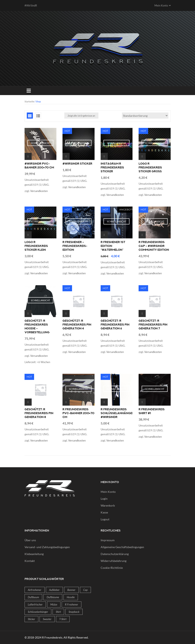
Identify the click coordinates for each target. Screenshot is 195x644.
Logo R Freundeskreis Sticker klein (36, 246)
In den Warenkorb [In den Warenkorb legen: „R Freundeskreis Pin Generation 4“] (66, 313)
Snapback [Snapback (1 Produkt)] (74, 612)
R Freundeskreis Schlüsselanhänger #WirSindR (117, 413)
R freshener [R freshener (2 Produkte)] (72, 604)
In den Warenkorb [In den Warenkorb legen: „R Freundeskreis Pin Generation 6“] (104, 313)
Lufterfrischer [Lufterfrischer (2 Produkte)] (35, 604)
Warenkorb (108, 505)
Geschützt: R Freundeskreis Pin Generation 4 (77, 325)
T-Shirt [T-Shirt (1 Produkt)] (63, 619)
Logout (105, 519)
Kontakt (30, 561)
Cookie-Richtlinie (112, 568)
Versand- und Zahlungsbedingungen (47, 547)
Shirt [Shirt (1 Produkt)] (58, 612)
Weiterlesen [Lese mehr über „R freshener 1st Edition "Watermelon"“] (104, 235)
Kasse (104, 512)
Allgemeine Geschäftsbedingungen (122, 547)
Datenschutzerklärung (115, 554)
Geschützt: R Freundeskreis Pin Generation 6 (115, 325)
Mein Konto (108, 492)
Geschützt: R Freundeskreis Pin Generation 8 (39, 413)
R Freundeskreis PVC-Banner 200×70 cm (78, 413)
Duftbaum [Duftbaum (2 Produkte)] (33, 597)
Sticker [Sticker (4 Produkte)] (31, 619)
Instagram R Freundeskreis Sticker (112, 168)
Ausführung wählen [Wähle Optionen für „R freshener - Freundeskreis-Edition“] (66, 235)
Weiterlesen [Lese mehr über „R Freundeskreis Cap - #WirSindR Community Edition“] (142, 235)
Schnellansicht (40, 143)
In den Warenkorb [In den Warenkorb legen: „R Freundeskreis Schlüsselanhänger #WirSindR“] (104, 402)
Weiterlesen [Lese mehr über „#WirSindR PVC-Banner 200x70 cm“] (28, 156)
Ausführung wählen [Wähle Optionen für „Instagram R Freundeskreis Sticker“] (104, 156)
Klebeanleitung (34, 554)
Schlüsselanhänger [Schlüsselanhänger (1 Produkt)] (38, 612)
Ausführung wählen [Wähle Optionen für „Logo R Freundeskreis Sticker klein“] (28, 235)
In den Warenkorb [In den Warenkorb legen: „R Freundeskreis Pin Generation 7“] (142, 313)
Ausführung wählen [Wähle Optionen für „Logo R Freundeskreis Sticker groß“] (142, 156)
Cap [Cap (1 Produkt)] (85, 590)
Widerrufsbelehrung (114, 561)
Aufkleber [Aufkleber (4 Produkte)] (54, 590)
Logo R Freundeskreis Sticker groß (150, 168)
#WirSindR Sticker (77, 164)
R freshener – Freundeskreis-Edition (75, 246)
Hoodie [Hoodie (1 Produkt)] (71, 597)
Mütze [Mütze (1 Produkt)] (54, 604)
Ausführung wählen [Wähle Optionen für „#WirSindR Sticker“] (66, 156)
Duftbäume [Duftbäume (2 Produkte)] (53, 597)
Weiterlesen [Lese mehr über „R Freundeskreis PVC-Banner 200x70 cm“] (66, 402)
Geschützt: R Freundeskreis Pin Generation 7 (153, 325)
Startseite (29, 101)
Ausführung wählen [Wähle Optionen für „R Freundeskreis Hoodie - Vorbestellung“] (28, 313)
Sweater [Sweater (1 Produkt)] (47, 619)
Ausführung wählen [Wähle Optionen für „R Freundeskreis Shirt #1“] (142, 402)
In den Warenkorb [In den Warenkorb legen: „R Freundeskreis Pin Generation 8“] (28, 402)
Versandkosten (39, 191)
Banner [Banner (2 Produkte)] (71, 590)
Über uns (30, 540)
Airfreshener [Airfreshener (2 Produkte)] (35, 590)
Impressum (108, 540)
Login (104, 499)
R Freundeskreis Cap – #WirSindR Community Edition (154, 246)
